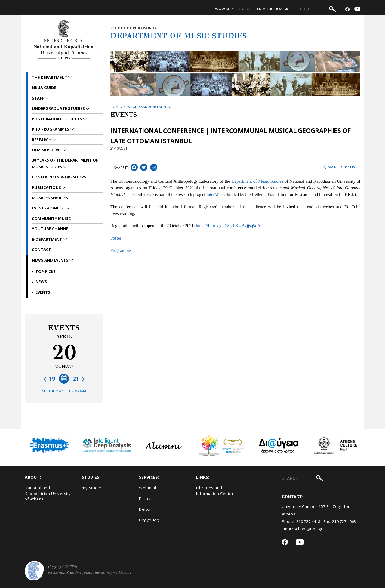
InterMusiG (217, 194)
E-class (146, 499)
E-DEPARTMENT (48, 239)
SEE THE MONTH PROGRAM (64, 391)
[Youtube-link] (357, 9)
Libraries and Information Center (215, 491)
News (41, 282)
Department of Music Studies (257, 181)
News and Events (51, 260)
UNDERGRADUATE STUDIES (59, 108)
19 (49, 379)
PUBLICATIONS (47, 187)
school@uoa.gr (308, 529)
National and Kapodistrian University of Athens (48, 493)
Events (43, 292)
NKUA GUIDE (44, 88)
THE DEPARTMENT (50, 77)
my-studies (93, 488)
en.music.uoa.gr (273, 9)
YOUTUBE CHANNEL (51, 229)
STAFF (38, 98)
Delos (145, 509)
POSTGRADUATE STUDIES (57, 119)
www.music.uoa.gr (233, 9)
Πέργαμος (149, 520)
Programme (121, 250)
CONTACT (42, 249)
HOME (115, 107)
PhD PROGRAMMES (51, 129)
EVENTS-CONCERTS (50, 208)
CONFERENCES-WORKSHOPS (59, 177)
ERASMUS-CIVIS (47, 150)
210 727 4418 (308, 521)
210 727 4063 (344, 521)
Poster (116, 238)
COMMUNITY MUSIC (51, 218)
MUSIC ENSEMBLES (50, 198)
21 (79, 379)
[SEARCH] (317, 9)
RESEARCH (42, 140)
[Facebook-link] (347, 9)
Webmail (148, 488)
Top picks (46, 271)
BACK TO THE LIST (340, 167)
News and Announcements (147, 107)
